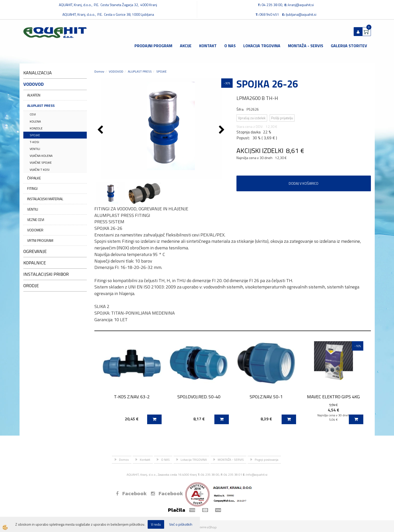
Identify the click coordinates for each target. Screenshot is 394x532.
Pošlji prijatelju (282, 118)
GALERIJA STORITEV (349, 46)
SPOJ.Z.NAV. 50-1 (266, 397)
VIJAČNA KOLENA (41, 156)
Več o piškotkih (181, 524)
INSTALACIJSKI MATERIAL (45, 199)
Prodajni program (153, 46)
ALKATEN (34, 95)
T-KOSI (34, 142)
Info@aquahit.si (257, 475)
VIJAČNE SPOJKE (41, 162)
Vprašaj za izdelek (252, 118)
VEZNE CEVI (36, 220)
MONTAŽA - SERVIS (306, 46)
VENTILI (35, 149)
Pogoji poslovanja (267, 460)
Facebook (131, 493)
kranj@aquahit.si (301, 5)
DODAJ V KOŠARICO (304, 183)
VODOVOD (116, 71)
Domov (99, 71)
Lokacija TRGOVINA (262, 46)
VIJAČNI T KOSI (40, 170)
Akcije (186, 46)
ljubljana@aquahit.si (301, 14)
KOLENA (35, 121)
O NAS (230, 46)
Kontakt (208, 46)
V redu (156, 524)
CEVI (33, 114)
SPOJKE (35, 135)
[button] (222, 130)
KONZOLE (36, 128)
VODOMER (35, 230)
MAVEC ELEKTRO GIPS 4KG (333, 397)
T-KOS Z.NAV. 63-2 (132, 397)
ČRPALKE (34, 178)
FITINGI (32, 188)
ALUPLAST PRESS (41, 105)
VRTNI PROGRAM (40, 240)
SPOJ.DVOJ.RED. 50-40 (199, 397)
